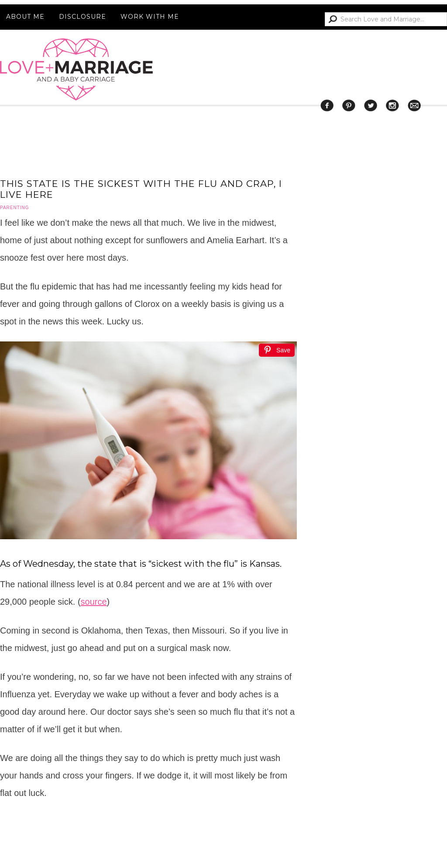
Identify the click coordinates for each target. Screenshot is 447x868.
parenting (15, 208)
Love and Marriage (76, 69)
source (94, 602)
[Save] (277, 350)
